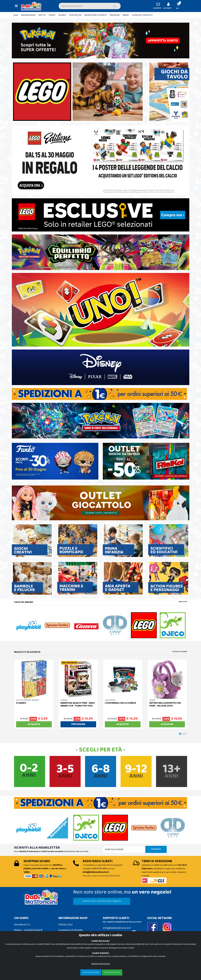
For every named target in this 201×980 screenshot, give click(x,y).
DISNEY (52, 15)
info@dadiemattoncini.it (117, 928)
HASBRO (62, 15)
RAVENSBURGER (28, 15)
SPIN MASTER (75, 15)
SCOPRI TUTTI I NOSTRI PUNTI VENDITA (102, 901)
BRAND (126, 15)
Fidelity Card (66, 925)
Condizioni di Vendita (70, 930)
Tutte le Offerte (180, 652)
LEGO (16, 15)
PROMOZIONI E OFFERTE (95, 15)
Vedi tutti (183, 602)
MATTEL (42, 15)
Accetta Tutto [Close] (112, 973)
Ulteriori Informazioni (101, 964)
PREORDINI (115, 15)
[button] (180, 6)
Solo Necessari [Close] (91, 972)
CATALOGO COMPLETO (142, 15)
